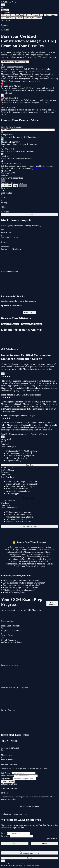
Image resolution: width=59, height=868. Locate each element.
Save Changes (8, 781)
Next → (23, 186)
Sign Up (44, 843)
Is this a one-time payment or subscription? (22, 585)
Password (5, 836)
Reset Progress (52, 604)
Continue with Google (29, 853)
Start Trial (29, 465)
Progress (33, 15)
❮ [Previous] (3, 374)
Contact (4, 863)
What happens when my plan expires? (19, 590)
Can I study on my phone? (14, 592)
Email (4, 833)
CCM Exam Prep (8, 2)
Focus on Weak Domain (31, 324)
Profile (18, 18)
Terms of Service (31, 863)
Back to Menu (30, 313)
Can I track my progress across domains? (21, 588)
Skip (16, 186)
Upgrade (7, 18)
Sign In (5, 10)
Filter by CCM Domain (11, 127)
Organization (7, 778)
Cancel (30, 858)
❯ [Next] (3, 437)
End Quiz (29, 214)
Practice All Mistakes (10, 324)
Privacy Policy (16, 863)
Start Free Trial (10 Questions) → (15, 62)
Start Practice (19, 15)
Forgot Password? (51, 839)
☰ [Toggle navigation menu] (3, 861)
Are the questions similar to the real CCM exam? (24, 583)
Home (6, 15)
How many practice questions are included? (22, 580)
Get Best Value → (30, 498)
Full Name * (6, 773)
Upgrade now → (41, 168)
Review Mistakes (49, 15)
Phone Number (7, 776)
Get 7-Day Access (29, 526)
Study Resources (33, 18)
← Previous (7, 186)
